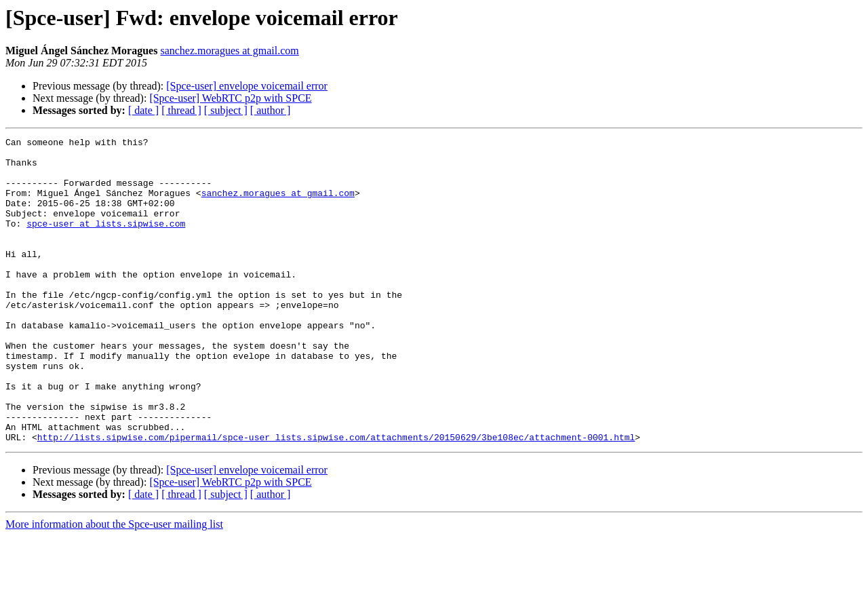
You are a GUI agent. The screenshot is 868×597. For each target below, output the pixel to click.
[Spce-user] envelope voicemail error (247, 86)
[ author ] (271, 110)
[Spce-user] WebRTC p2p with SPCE (230, 98)
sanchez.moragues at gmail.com (229, 51)
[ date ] (143, 110)
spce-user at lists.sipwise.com (106, 242)
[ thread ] (181, 110)
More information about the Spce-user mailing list (114, 585)
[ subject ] (226, 110)
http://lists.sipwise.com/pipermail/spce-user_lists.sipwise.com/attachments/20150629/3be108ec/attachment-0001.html (336, 498)
